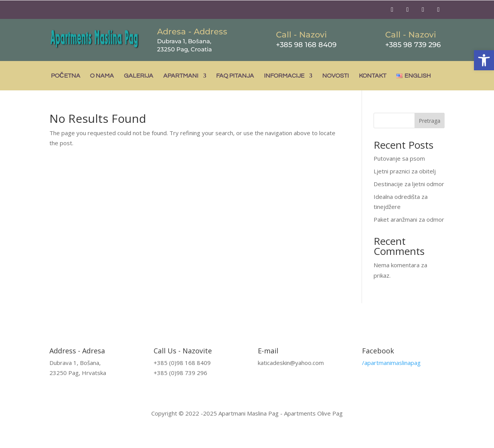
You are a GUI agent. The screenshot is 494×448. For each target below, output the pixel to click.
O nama (102, 76)
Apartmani (181, 76)
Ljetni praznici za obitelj (405, 171)
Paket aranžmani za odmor (409, 219)
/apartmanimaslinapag (391, 363)
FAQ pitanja (235, 76)
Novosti (336, 76)
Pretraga (430, 121)
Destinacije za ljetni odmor (409, 184)
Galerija (139, 76)
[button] (484, 60)
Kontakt (373, 76)
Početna (66, 76)
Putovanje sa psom (399, 158)
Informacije (284, 76)
